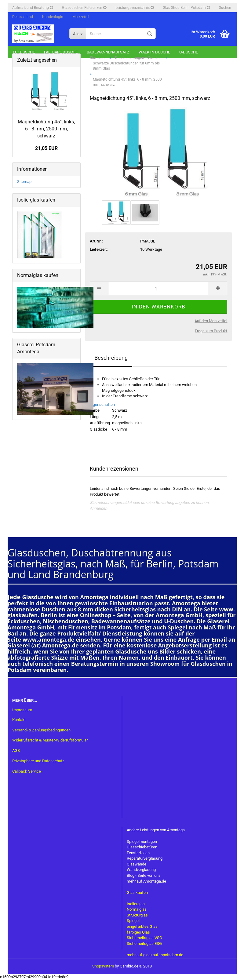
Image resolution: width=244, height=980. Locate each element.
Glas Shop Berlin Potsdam (186, 8)
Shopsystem (103, 966)
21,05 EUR (46, 148)
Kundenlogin (53, 17)
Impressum (22, 710)
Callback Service (27, 771)
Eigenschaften (102, 404)
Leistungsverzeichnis (135, 8)
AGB (16, 750)
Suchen (225, 8)
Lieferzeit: (99, 249)
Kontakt (19, 720)
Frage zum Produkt (211, 331)
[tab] (158, 405)
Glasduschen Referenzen (84, 8)
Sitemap (24, 182)
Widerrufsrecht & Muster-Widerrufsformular (50, 740)
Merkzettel (81, 17)
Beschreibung (111, 358)
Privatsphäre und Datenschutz (38, 761)
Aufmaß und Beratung (33, 8)
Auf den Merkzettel (211, 321)
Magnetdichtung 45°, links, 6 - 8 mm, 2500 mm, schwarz (46, 129)
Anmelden (98, 508)
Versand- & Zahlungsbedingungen (41, 730)
